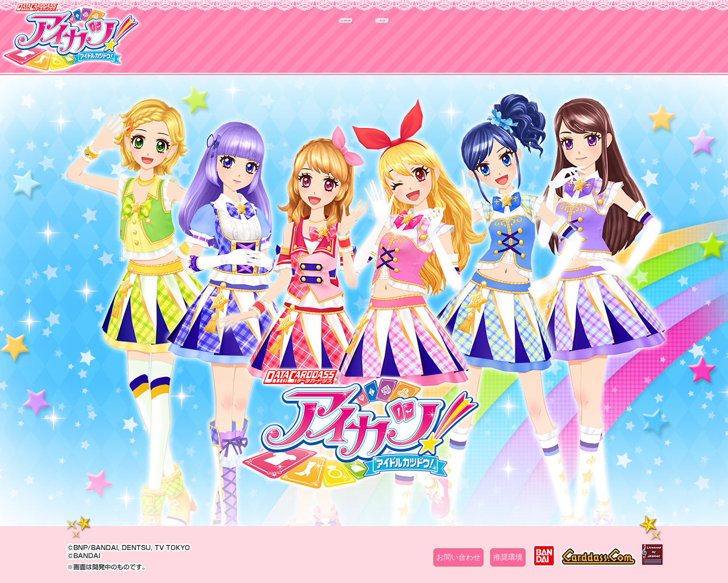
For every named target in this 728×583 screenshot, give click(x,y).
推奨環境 (508, 557)
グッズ (437, 44)
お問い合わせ (458, 557)
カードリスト (291, 44)
